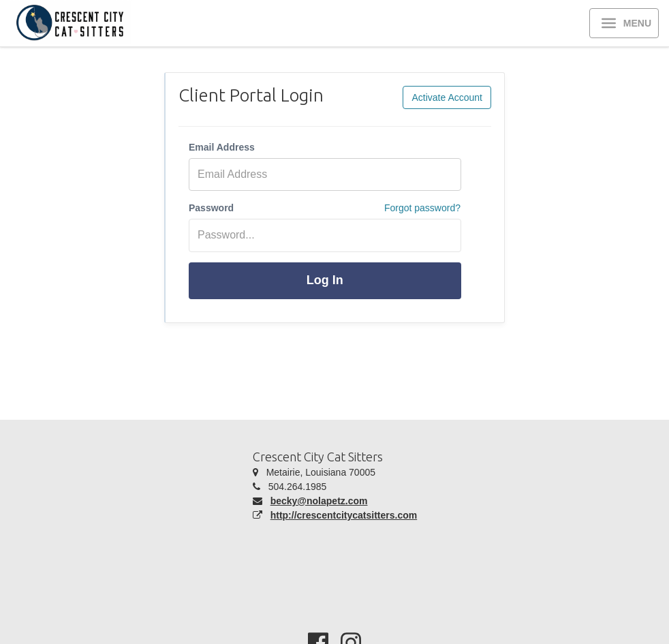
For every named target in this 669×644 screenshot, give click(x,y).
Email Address (222, 147)
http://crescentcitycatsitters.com (344, 515)
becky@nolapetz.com (319, 501)
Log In (325, 280)
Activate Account (447, 97)
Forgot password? (422, 208)
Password (211, 208)
